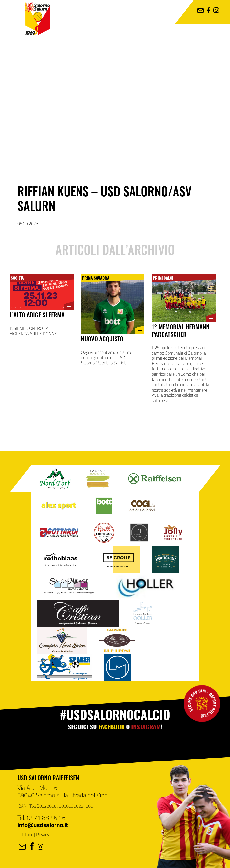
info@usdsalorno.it (43, 825)
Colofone (25, 834)
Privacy (43, 834)
